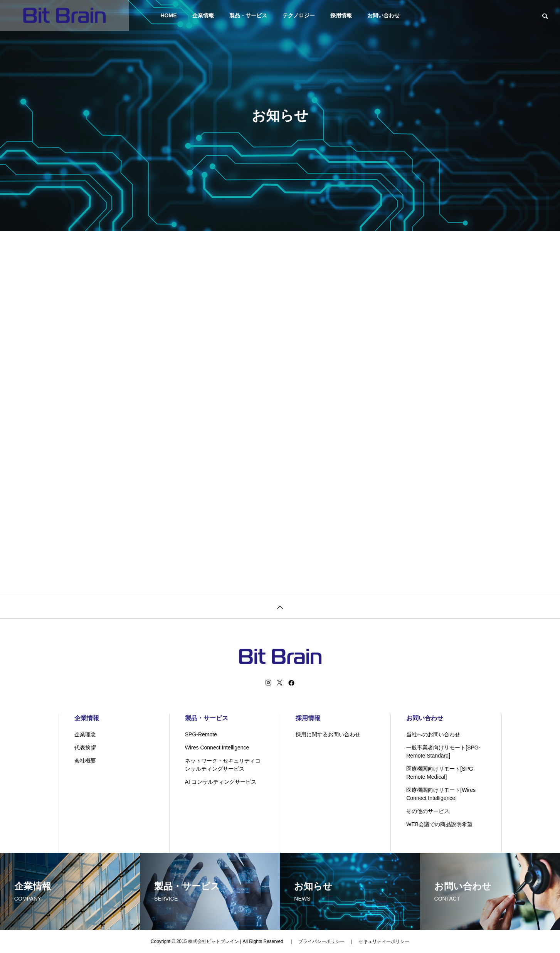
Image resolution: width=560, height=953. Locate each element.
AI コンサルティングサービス (221, 782)
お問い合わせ (383, 15)
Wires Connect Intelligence (217, 748)
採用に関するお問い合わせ (328, 734)
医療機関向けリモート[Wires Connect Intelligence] (441, 794)
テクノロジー (299, 15)
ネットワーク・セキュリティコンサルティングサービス (223, 765)
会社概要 (85, 761)
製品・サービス (248, 15)
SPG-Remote (201, 734)
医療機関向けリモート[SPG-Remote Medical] (441, 773)
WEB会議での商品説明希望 (439, 824)
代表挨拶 (85, 748)
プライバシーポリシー (321, 941)
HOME (169, 15)
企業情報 (203, 15)
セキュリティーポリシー (384, 941)
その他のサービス (428, 811)
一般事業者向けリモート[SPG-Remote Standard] (443, 752)
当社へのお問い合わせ (433, 734)
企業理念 (85, 734)
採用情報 (341, 15)
